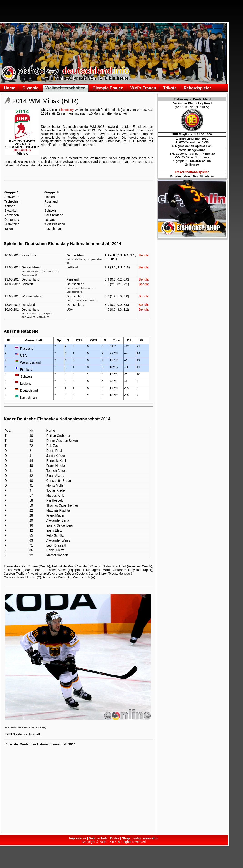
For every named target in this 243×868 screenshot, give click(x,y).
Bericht (144, 255)
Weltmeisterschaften (65, 88)
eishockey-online (145, 838)
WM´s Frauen (143, 88)
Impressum (78, 838)
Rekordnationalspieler (192, 172)
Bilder (115, 838)
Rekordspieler (197, 88)
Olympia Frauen (108, 88)
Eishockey (66, 110)
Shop (126, 838)
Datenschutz (98, 838)
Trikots (170, 88)
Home (10, 88)
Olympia (30, 88)
